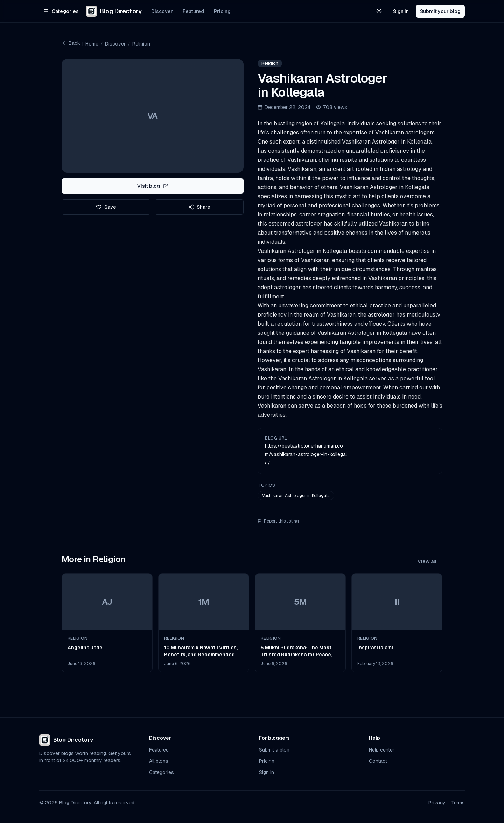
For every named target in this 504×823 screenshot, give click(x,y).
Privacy (437, 803)
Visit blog (153, 186)
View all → (430, 561)
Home (92, 44)
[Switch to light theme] (379, 11)
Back (71, 43)
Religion (141, 44)
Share (199, 207)
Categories (162, 772)
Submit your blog (440, 11)
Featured (193, 11)
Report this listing (278, 521)
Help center (382, 750)
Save (106, 207)
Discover (162, 11)
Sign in (401, 11)
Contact (378, 761)
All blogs (159, 761)
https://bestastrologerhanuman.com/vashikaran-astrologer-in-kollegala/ (306, 454)
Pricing (222, 11)
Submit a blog (274, 750)
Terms (458, 803)
